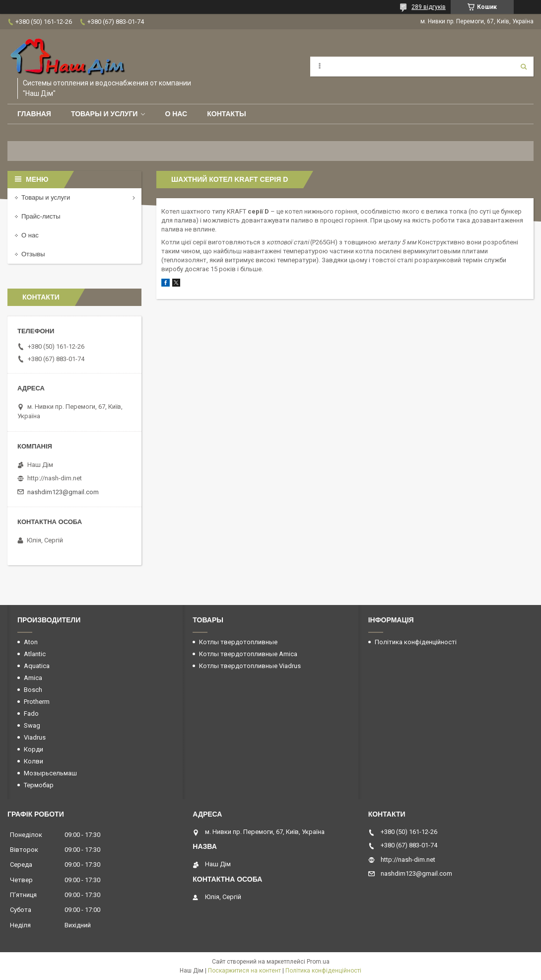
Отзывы (33, 254)
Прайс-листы (41, 216)
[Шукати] (524, 67)
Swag (32, 725)
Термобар (39, 785)
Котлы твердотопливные (238, 642)
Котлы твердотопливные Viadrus (250, 666)
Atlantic (35, 654)
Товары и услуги (104, 114)
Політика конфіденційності (416, 642)
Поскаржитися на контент (244, 971)
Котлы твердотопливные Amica (248, 654)
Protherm (37, 702)
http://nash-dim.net (55, 478)
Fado (31, 714)
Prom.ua (318, 962)
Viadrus (35, 737)
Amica (33, 678)
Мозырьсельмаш (50, 773)
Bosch (33, 690)
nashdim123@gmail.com (63, 492)
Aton (31, 642)
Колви (34, 761)
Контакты (226, 114)
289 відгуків (429, 7)
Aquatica (37, 666)
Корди (34, 749)
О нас (176, 114)
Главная (34, 114)
